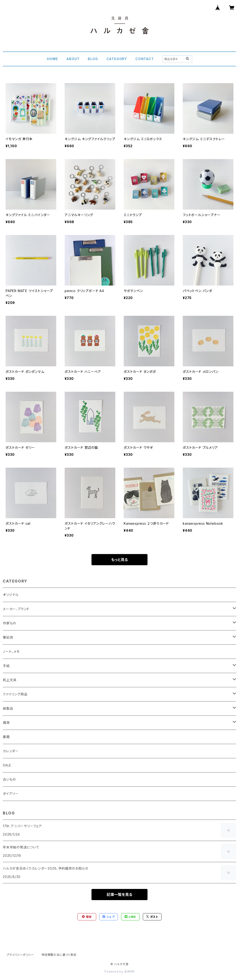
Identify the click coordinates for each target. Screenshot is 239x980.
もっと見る (119, 560)
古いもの (9, 779)
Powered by (119, 971)
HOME (52, 59)
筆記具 (8, 637)
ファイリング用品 (15, 694)
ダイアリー (11, 794)
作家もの (9, 623)
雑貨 (6, 723)
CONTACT (145, 59)
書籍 (6, 737)
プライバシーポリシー (20, 955)
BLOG (93, 59)
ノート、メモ (11, 652)
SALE (7, 765)
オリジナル (11, 595)
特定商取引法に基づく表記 (59, 955)
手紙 (6, 666)
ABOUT (73, 59)
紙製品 (8, 708)
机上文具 (10, 680)
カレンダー (11, 751)
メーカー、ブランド (16, 609)
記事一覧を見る (119, 895)
